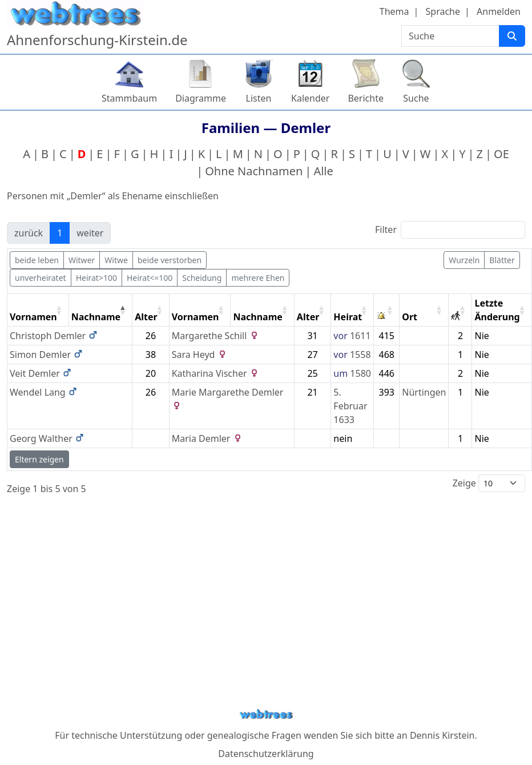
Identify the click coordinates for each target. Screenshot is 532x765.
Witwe (116, 260)
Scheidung (202, 278)
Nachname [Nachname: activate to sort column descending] (96, 317)
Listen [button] (259, 98)
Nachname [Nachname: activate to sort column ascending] (257, 317)
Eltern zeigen (39, 459)
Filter (450, 230)
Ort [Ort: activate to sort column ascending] (410, 317)
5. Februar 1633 (350, 406)
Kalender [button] (310, 98)
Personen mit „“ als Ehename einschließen (113, 196)
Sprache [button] (443, 11)
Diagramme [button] (201, 98)
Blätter (502, 260)
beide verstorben (170, 260)
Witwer (82, 260)
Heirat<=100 (150, 278)
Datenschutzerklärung (266, 754)
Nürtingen (424, 392)
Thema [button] (394, 11)
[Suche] (512, 36)
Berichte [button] (366, 98)
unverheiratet (41, 278)
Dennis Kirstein (442, 735)
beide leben (37, 260)
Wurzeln (464, 260)
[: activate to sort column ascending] (387, 310)
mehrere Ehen (258, 278)
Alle (323, 171)
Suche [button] (416, 98)
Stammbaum (129, 98)
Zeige (489, 483)
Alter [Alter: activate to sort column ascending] (146, 317)
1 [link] (60, 233)
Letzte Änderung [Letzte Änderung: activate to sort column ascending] (497, 310)
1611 (360, 336)
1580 (360, 373)
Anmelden (499, 11)
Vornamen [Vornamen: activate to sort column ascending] (33, 317)
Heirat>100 (96, 278)
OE (501, 154)
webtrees (266, 714)
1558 (360, 355)
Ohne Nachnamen (254, 171)
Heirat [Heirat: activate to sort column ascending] (348, 317)
